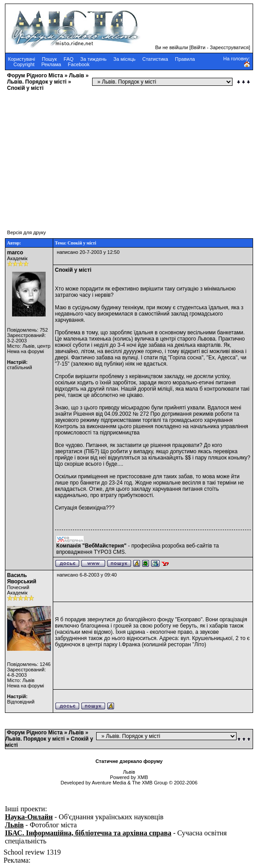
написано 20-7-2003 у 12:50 (88, 252)
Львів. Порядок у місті (37, 82)
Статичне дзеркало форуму (129, 761)
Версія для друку (27, 232)
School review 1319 (32, 852)
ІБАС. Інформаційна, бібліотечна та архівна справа (88, 833)
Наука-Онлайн (29, 817)
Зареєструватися (229, 47)
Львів (76, 76)
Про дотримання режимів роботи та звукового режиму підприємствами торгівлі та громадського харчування (147, 417)
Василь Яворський (22, 578)
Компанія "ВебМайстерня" (91, 546)
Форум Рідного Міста (35, 76)
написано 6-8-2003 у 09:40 (87, 575)
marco (15, 253)
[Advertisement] (129, 156)
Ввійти (198, 47)
